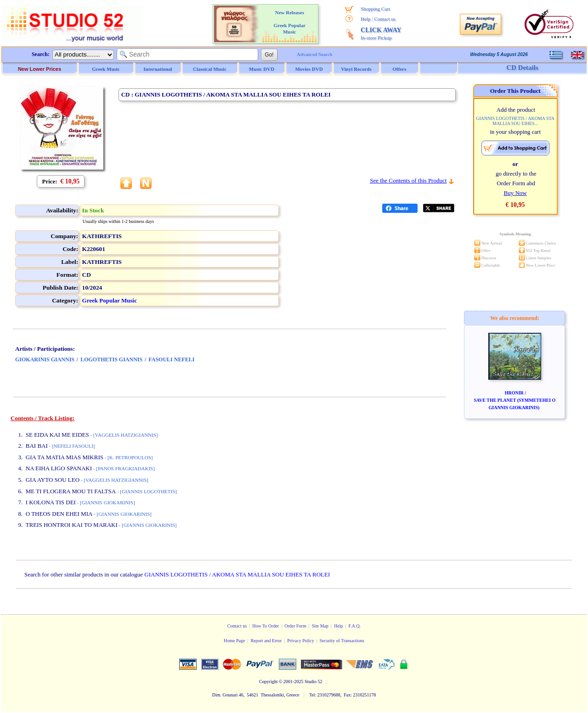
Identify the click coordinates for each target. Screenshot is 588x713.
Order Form (295, 626)
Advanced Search (314, 54)
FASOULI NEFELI (171, 359)
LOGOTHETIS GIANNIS (111, 359)
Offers (400, 69)
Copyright (269, 682)
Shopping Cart (375, 9)
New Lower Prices (40, 69)
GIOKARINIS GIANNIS (45, 359)
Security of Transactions (342, 641)
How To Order (266, 626)
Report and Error (266, 641)
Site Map (320, 626)
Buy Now (515, 193)
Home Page (234, 641)
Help (365, 19)
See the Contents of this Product (408, 180)
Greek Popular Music (110, 300)
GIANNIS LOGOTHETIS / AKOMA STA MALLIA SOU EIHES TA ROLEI (237, 574)
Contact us (385, 19)
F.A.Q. (355, 626)
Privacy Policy (301, 641)
